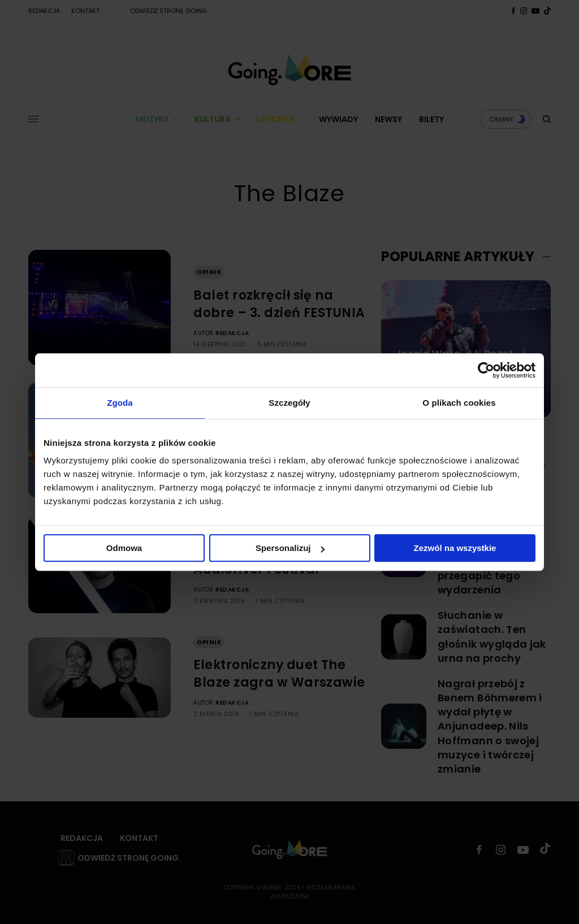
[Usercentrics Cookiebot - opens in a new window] (486, 370)
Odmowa (124, 548)
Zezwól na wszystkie (455, 548)
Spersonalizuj (290, 548)
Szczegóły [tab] (289, 403)
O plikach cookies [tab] (459, 403)
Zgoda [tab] (120, 403)
